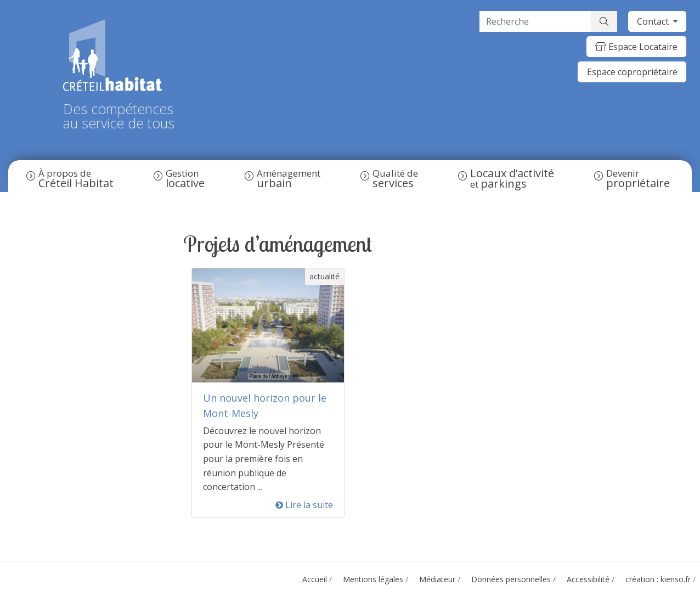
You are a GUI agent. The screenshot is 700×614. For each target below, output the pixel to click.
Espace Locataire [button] (636, 47)
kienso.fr (676, 579)
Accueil (315, 579)
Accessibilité (588, 579)
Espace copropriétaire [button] (632, 72)
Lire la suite (304, 505)
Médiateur (437, 579)
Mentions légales (373, 579)
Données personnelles (511, 579)
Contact (654, 21)
